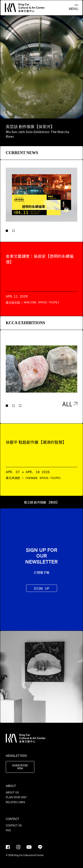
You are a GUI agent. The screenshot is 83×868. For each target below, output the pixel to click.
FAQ (8, 830)
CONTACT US (14, 825)
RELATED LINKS (15, 802)
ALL (70, 404)
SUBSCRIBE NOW (20, 767)
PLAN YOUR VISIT (16, 797)
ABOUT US (12, 792)
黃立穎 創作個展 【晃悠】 (42, 502)
